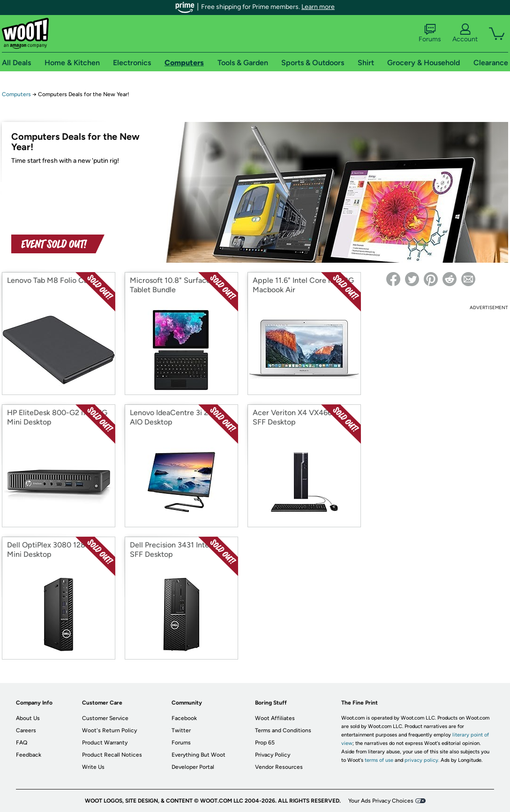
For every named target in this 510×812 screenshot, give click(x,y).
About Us (28, 718)
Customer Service (105, 718)
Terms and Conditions (283, 730)
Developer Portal (193, 767)
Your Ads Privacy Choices (381, 801)
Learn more (318, 7)
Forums (430, 33)
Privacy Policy (273, 755)
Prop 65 (265, 743)
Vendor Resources (279, 767)
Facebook (184, 718)
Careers (26, 730)
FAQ (22, 743)
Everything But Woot (199, 755)
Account (465, 33)
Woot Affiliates (275, 718)
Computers (16, 94)
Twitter (181, 730)
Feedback (29, 755)
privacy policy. (422, 760)
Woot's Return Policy (109, 730)
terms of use (379, 760)
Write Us (93, 767)
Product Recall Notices (112, 755)
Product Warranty (105, 743)
